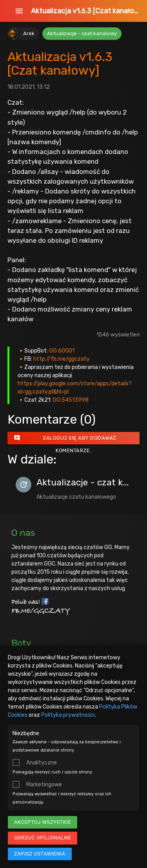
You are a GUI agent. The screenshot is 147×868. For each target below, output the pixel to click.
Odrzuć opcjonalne (43, 838)
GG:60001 (62, 351)
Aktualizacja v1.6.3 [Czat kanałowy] (85, 11)
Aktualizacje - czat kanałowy (82, 33)
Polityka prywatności (68, 715)
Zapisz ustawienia (40, 854)
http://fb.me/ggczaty (62, 359)
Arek (29, 33)
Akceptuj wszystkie (43, 822)
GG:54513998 (71, 400)
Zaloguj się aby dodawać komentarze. (65, 438)
